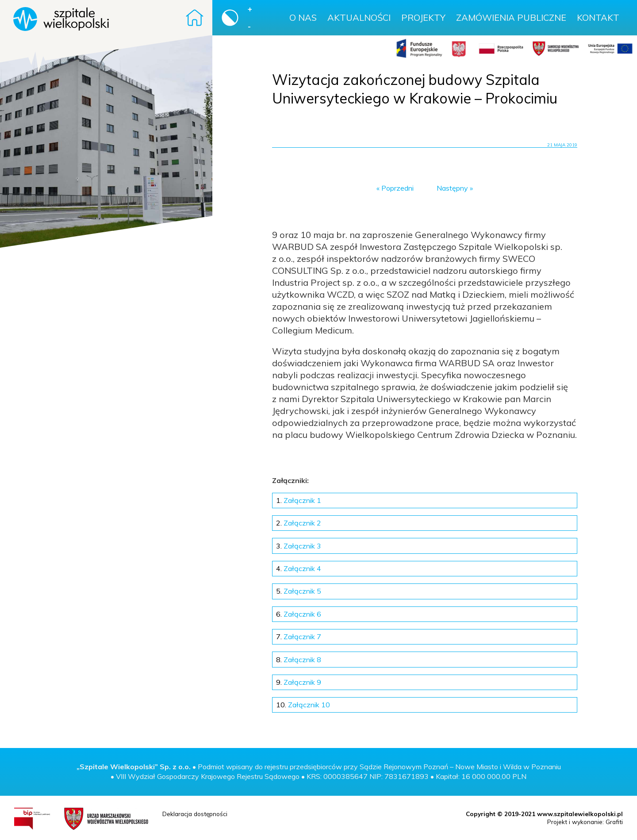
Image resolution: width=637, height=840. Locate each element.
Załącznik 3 (299, 546)
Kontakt (598, 17)
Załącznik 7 (299, 637)
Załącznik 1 (299, 500)
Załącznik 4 (299, 568)
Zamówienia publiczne (511, 17)
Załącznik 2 (299, 523)
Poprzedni (397, 188)
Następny (452, 188)
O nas (303, 17)
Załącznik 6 (299, 614)
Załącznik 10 (303, 705)
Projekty (423, 17)
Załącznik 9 (299, 682)
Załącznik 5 (299, 591)
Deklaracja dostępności (195, 814)
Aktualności (359, 17)
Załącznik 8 (299, 660)
